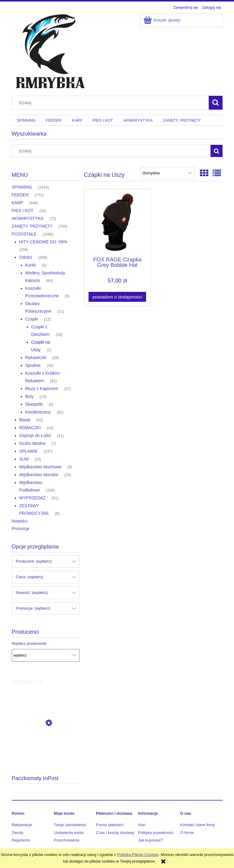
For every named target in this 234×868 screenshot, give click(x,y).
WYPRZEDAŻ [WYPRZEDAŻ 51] (33, 498)
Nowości (20, 521)
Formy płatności (110, 825)
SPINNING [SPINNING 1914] (22, 187)
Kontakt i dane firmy (198, 825)
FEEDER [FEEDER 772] (20, 195)
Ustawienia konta (69, 833)
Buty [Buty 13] (30, 396)
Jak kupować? (151, 840)
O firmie (187, 833)
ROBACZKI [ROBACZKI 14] (30, 428)
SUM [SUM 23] (24, 459)
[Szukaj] (216, 103)
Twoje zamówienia (70, 825)
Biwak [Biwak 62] (25, 420)
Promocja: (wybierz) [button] (33, 608)
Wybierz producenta (29, 644)
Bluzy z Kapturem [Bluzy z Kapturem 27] (42, 389)
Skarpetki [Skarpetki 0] (34, 404)
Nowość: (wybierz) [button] (32, 593)
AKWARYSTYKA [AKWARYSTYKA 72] (28, 218)
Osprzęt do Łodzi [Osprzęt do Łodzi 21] (35, 436)
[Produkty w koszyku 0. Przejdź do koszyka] (162, 20)
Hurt (142, 825)
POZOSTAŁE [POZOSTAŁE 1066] (24, 234)
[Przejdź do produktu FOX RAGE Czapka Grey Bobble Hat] (117, 222)
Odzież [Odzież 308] (26, 257)
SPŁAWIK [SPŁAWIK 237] (29, 451)
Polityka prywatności (156, 833)
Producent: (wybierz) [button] (34, 561)
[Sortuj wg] (168, 173)
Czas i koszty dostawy (115, 833)
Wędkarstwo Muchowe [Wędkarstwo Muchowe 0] (41, 467)
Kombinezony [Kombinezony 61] (38, 412)
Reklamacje (22, 825)
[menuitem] (26, 120)
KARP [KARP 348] (17, 203)
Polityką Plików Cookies (138, 855)
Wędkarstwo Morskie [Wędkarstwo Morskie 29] (39, 475)
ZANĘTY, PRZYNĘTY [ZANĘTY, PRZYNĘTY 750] (32, 226)
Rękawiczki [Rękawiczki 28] (36, 358)
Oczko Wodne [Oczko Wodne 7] (33, 443)
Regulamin (21, 840)
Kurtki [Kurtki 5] (31, 265)
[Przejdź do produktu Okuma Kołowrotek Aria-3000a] (46, 750)
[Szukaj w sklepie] (111, 103)
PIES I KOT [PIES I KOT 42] (23, 211)
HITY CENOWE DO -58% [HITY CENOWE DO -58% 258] (43, 242)
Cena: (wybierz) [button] (30, 577)
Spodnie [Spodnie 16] (33, 365)
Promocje (21, 529)
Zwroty (18, 833)
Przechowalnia (67, 840)
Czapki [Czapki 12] (32, 319)
